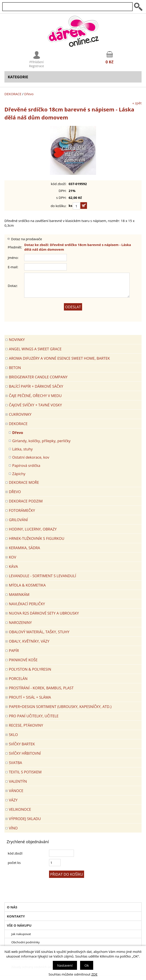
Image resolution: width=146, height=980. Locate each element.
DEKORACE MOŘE (24, 482)
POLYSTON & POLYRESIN (30, 669)
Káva (13, 566)
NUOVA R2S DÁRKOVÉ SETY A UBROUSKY (44, 613)
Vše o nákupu (19, 925)
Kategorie (18, 77)
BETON (15, 368)
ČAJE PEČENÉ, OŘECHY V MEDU (35, 396)
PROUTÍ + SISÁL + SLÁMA (30, 697)
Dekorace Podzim (26, 501)
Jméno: (13, 258)
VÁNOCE (16, 791)
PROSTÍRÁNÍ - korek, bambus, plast (41, 688)
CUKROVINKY (20, 414)
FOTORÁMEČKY (22, 510)
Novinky (17, 340)
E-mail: (13, 267)
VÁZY (13, 800)
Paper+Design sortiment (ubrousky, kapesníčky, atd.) (60, 707)
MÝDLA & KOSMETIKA (27, 585)
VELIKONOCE (20, 809)
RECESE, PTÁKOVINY (26, 725)
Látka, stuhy (22, 449)
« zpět (137, 103)
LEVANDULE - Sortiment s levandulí (42, 576)
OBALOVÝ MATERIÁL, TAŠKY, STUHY (39, 632)
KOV (13, 557)
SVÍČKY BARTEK (22, 744)
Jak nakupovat (21, 934)
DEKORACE (13, 94)
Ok (87, 965)
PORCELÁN (18, 679)
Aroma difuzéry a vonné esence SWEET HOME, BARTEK (59, 358)
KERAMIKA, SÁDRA (25, 548)
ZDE (95, 974)
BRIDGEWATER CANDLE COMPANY (38, 377)
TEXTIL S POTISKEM (25, 772)
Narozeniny (20, 622)
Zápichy (19, 474)
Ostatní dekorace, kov (31, 457)
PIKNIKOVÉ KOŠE (23, 660)
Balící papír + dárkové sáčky (36, 386)
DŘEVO (15, 492)
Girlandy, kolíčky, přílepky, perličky (41, 441)
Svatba (16, 763)
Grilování (18, 520)
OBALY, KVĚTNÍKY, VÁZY (29, 641)
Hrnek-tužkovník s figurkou (37, 538)
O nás (12, 907)
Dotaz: (13, 286)
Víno (13, 828)
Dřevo (29, 94)
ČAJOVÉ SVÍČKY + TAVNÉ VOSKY (35, 405)
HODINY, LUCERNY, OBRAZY (33, 529)
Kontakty (16, 916)
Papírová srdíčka (26, 465)
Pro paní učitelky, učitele (34, 716)
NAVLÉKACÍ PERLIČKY (27, 604)
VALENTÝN (18, 781)
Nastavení (65, 965)
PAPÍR (14, 650)
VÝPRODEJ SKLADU (25, 819)
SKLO (13, 735)
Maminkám (19, 594)
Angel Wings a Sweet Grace (35, 349)
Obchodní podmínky (26, 942)
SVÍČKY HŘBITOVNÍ (25, 753)
